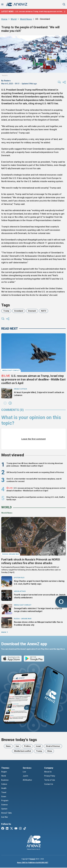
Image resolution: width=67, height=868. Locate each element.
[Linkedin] (7, 829)
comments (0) (12, 410)
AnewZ (33, 859)
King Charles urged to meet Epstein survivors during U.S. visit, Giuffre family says (36, 498)
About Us (48, 772)
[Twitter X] (12, 829)
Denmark (32, 311)
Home (4, 19)
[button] (5, 403)
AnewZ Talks (6, 813)
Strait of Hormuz (53, 746)
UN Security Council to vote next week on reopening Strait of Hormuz (35, 472)
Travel (4, 792)
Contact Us (49, 784)
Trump (6, 311)
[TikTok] (25, 829)
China (49, 751)
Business (5, 780)
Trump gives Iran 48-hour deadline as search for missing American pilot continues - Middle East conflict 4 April (35, 465)
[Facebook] (3, 829)
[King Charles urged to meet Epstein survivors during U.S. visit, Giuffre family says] (7, 582)
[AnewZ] (34, 843)
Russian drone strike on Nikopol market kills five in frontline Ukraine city (38, 624)
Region (4, 772)
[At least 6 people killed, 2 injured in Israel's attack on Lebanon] (7, 393)
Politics (27, 746)
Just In (25, 776)
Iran (17, 746)
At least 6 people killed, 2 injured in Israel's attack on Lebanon (39, 394)
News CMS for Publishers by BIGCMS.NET (33, 863)
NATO (44, 311)
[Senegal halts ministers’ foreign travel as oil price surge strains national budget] (7, 609)
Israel (38, 746)
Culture (4, 784)
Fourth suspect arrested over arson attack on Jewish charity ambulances (40, 596)
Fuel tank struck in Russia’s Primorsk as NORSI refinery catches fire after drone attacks (31, 561)
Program (5, 801)
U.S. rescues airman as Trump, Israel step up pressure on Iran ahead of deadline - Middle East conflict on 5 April (39, 11)
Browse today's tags (19, 740)
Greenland (19, 311)
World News (26, 19)
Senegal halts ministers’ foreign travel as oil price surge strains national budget (38, 610)
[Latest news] (64, 12)
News (8, 746)
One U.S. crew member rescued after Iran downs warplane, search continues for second (34, 480)
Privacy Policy (50, 776)
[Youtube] (16, 829)
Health (4, 788)
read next (10, 329)
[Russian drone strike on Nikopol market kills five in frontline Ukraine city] (7, 623)
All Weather (27, 780)
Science (4, 805)
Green (4, 797)
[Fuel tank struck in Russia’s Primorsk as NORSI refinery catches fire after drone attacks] (33, 536)
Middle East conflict (23, 751)
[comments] (59, 82)
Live (24, 772)
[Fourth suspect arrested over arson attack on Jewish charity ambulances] (7, 595)
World (14, 19)
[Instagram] (20, 829)
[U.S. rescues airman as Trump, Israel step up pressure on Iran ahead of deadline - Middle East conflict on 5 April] (33, 353)
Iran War (5, 817)
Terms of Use (50, 780)
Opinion (4, 809)
